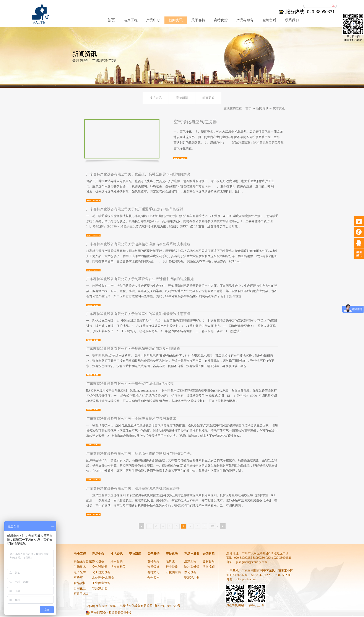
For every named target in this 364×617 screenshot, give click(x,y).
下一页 (223, 526)
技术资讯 (279, 108)
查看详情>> (180, 158)
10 (212, 526)
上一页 (141, 526)
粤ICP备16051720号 (167, 606)
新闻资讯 (262, 108)
